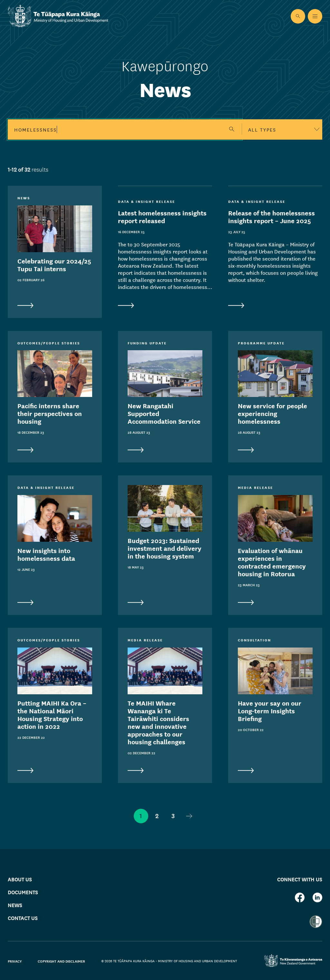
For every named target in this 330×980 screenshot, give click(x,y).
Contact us (23, 918)
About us (20, 879)
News (15, 905)
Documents (23, 892)
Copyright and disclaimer (61, 961)
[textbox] (282, 129)
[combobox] (282, 129)
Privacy (15, 961)
